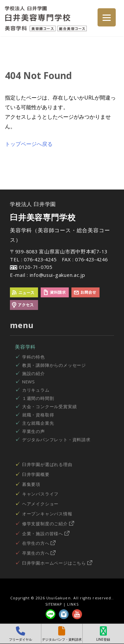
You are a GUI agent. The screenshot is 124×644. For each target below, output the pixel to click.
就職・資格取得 (38, 415)
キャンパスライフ (40, 494)
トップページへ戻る (29, 144)
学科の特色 (34, 357)
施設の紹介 (34, 373)
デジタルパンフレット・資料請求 (56, 440)
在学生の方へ (39, 543)
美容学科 (25, 347)
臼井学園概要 (36, 474)
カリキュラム (36, 390)
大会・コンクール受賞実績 (50, 407)
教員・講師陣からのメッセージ (54, 365)
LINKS (73, 604)
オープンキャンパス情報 (47, 514)
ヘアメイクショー (40, 504)
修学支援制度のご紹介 (48, 524)
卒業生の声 (34, 431)
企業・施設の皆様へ (46, 534)
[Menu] (107, 17)
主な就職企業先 (38, 423)
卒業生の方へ (39, 553)
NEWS (29, 382)
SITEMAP (54, 604)
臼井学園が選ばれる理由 (47, 464)
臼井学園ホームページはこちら (57, 563)
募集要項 (31, 484)
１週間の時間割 (38, 398)
